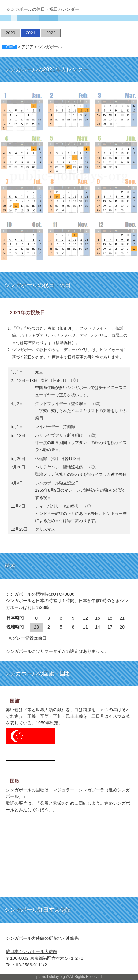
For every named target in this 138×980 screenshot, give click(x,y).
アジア (27, 47)
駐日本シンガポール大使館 (32, 951)
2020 (10, 33)
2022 (51, 33)
